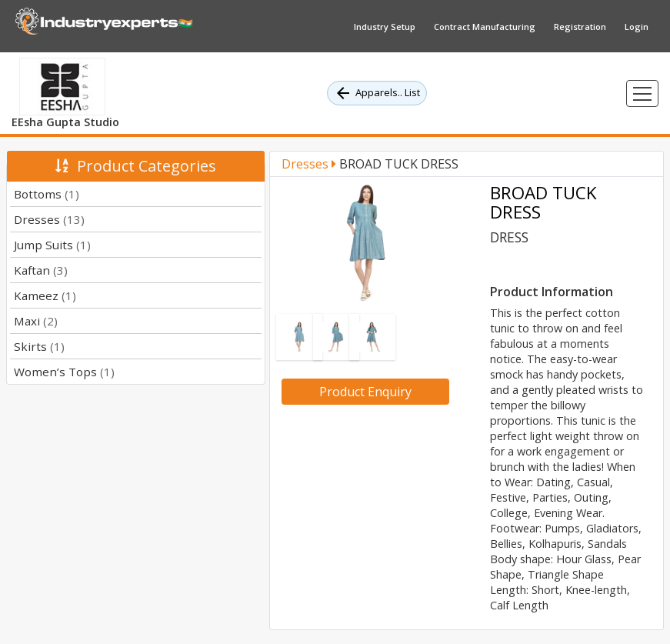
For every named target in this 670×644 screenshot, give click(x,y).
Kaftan (41, 270)
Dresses (49, 219)
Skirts (39, 346)
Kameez (45, 295)
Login (637, 27)
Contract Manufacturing (485, 27)
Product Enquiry (365, 392)
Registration (580, 27)
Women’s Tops (64, 372)
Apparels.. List (377, 93)
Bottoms (47, 194)
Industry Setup (385, 27)
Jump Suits (52, 245)
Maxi (36, 321)
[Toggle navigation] (642, 93)
